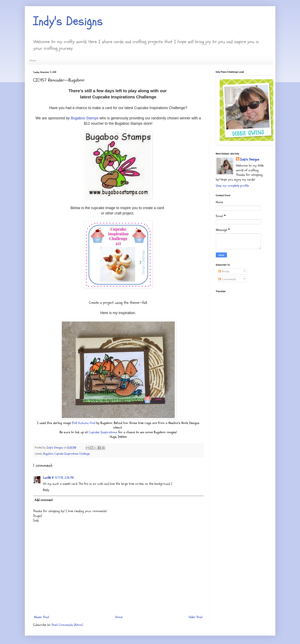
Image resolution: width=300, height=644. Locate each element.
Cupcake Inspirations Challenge (72, 454)
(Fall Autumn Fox (83, 423)
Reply (46, 490)
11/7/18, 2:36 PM (64, 478)
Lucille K (48, 478)
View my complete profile (232, 186)
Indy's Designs (68, 21)
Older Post (196, 617)
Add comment (44, 500)
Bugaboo (48, 454)
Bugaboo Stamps (85, 118)
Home (33, 60)
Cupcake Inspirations (103, 432)
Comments (227, 279)
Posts (224, 271)
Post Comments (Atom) (67, 625)
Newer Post (42, 617)
